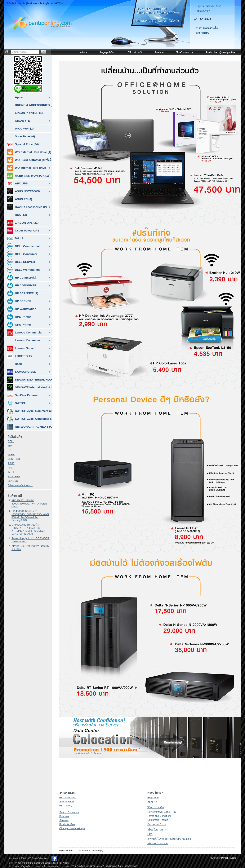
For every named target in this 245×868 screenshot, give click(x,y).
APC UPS (17, 183)
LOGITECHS (19, 356)
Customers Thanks (158, 820)
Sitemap (64, 820)
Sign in (200, 6)
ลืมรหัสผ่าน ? (203, 11)
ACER (11, 454)
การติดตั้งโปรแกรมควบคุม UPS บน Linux (170, 839)
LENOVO (13, 481)
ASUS (11, 463)
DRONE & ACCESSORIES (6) (33, 105)
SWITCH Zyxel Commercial (29, 411)
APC (10, 468)
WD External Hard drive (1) (29, 152)
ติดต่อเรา (152, 802)
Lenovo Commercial (25, 333)
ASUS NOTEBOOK (24, 191)
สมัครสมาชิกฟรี (214, 6)
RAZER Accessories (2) (27, 207)
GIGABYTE (22, 121)
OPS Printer (19, 325)
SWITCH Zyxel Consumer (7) (29, 419)
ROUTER (21, 215)
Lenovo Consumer (28, 340)
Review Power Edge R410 (162, 812)
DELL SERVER (21, 262)
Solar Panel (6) (25, 136)
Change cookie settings (72, 828)
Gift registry (66, 806)
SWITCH (17, 403)
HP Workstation (22, 309)
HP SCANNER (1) (22, 293)
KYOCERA (14, 476)
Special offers (67, 802)
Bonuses (64, 816)
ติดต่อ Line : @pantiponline (221, 52)
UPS (150, 834)
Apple (19, 97)
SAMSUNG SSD (22, 372)
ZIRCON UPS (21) (23, 223)
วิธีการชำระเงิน (156, 807)
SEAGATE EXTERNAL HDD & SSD (29, 380)
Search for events (69, 812)
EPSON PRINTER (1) (29, 113)
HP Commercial (22, 278)
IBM (10, 446)
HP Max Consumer (158, 843)
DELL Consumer (22, 254)
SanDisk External (23, 395)
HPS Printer (19, 317)
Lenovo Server (21, 348)
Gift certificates (68, 798)
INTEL (11, 472)
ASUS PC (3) (19, 199)
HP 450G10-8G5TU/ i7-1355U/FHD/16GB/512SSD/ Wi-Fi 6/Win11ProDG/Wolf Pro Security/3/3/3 (30, 516)
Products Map (67, 824)
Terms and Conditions (159, 816)
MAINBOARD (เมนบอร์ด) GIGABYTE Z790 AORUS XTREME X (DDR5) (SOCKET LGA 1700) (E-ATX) (28, 529)
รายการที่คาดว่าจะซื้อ (207, 28)
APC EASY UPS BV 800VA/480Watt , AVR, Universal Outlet (29, 503)
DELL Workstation (23, 270)
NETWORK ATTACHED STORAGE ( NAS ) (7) (29, 427)
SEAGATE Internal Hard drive (29, 387)
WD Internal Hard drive (26, 168)
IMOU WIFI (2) (24, 128)
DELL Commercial (23, 246)
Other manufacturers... (20, 485)
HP (9, 450)
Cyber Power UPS (23, 231)
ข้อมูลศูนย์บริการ (157, 824)
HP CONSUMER (22, 285)
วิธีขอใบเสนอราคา (157, 830)
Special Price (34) (23, 144)
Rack (18, 364)
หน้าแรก (84, 52)
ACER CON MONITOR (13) (29, 176)
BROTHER (14, 459)
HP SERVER (19, 301)
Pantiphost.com (229, 858)
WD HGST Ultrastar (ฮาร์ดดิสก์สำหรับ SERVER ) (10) (29, 160)
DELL (11, 441)
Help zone (153, 798)
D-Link (15, 238)
